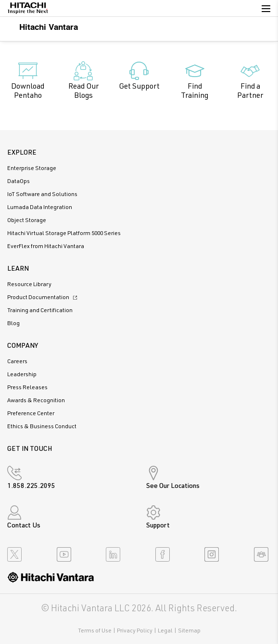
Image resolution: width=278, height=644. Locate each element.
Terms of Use (95, 631)
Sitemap (189, 631)
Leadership (22, 375)
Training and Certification (40, 311)
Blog (13, 324)
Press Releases (27, 388)
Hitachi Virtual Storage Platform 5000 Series (64, 234)
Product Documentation (44, 298)
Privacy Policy (135, 631)
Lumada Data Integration (40, 208)
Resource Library (29, 285)
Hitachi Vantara (43, 27)
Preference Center (31, 414)
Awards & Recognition (36, 401)
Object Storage (27, 221)
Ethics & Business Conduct (42, 427)
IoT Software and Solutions (42, 195)
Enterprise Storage (32, 169)
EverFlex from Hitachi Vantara (46, 247)
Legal (165, 631)
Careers (17, 362)
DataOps (19, 182)
